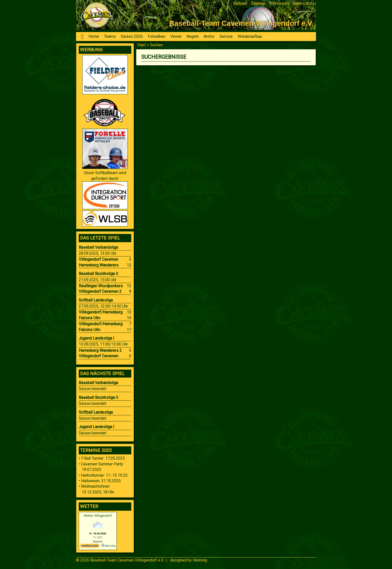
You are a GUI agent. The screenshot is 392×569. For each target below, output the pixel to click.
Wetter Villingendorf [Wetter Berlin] (98, 516)
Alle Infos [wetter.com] (109, 546)
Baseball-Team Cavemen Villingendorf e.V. (127, 560)
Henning (200, 560)
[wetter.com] (90, 547)
